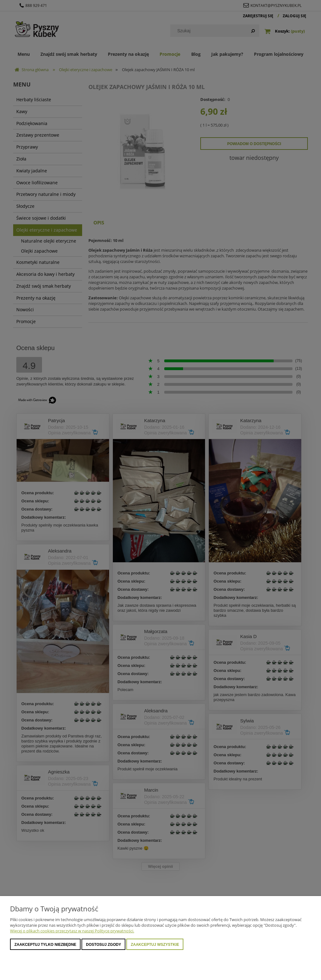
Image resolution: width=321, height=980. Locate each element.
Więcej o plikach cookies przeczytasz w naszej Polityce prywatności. (72, 931)
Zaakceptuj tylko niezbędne (45, 945)
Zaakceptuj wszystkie (155, 945)
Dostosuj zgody (103, 945)
